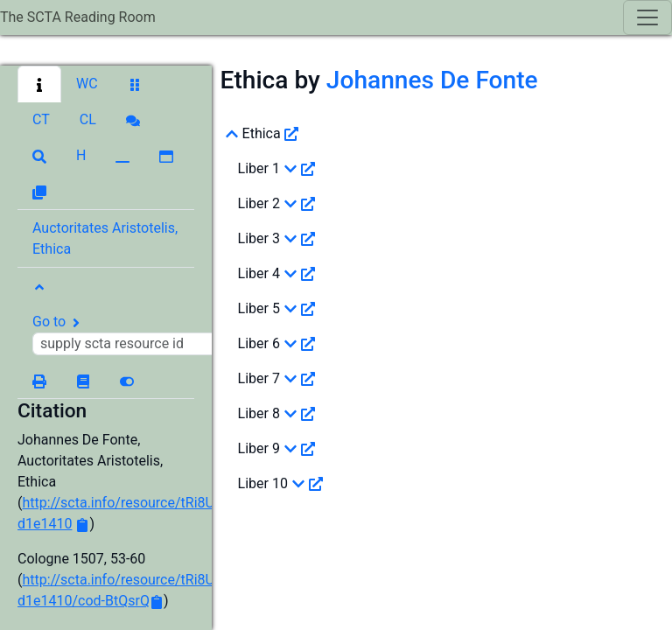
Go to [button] (129, 334)
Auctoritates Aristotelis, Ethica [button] (105, 238)
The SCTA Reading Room (78, 17)
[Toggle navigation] (647, 17)
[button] (39, 84)
